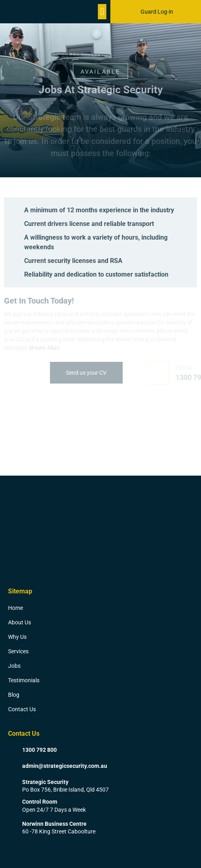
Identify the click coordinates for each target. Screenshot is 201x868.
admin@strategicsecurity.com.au (65, 766)
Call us (192, 368)
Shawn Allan (44, 348)
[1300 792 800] (12, 750)
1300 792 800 (39, 750)
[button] (102, 12)
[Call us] (166, 373)
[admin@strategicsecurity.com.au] (12, 766)
